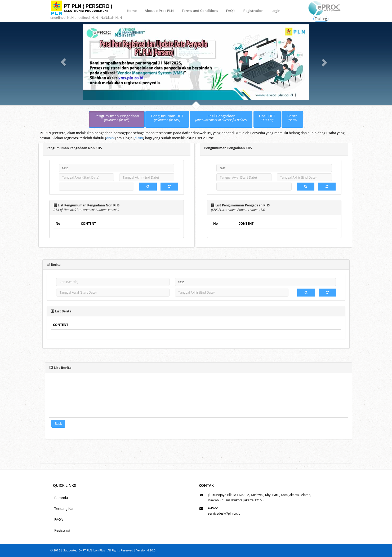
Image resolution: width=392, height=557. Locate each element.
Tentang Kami (65, 509)
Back (58, 424)
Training (321, 19)
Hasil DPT (267, 118)
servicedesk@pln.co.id (224, 513)
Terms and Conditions (200, 11)
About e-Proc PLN (159, 11)
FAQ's (231, 11)
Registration (253, 11)
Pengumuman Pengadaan (117, 118)
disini (110, 138)
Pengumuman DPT (167, 118)
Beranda (61, 498)
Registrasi (62, 530)
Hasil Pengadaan (221, 118)
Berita (292, 118)
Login (276, 11)
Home (132, 11)
